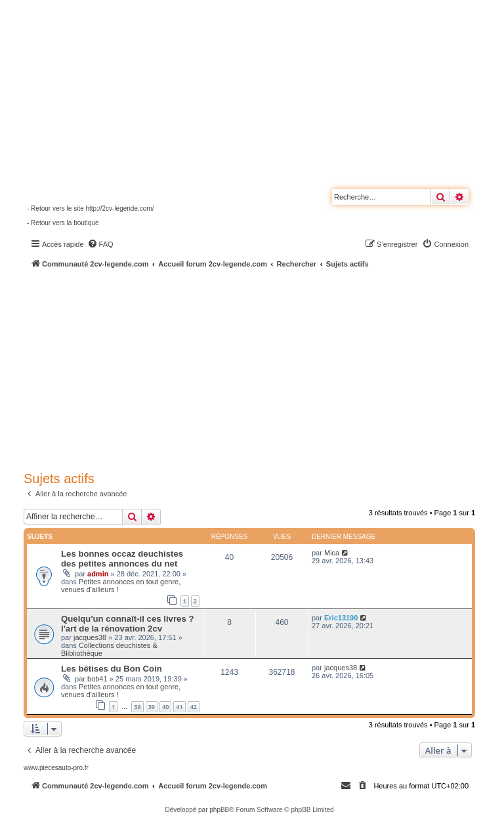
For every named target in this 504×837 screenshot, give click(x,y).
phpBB (219, 810)
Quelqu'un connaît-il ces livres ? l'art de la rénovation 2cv (127, 624)
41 (179, 707)
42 (194, 707)
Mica (332, 553)
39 (152, 707)
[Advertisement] (264, 368)
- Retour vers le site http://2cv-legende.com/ (90, 208)
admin (98, 574)
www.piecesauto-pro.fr (56, 768)
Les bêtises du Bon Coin (112, 669)
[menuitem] (100, 244)
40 (165, 707)
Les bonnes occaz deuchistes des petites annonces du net (122, 559)
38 (137, 707)
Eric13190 (341, 618)
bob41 (97, 679)
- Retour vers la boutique (63, 223)
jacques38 (90, 637)
